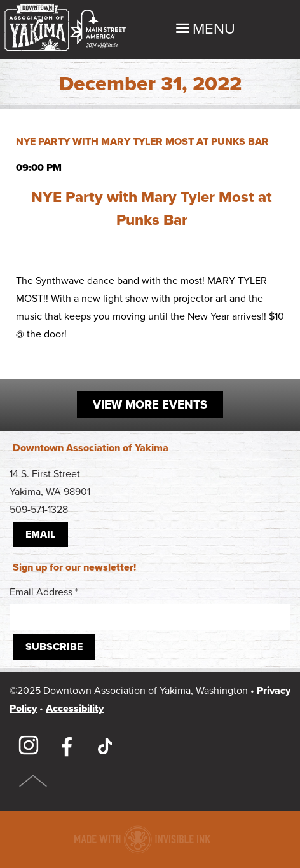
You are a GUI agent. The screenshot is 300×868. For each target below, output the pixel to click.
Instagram (29, 746)
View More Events (150, 405)
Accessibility (75, 709)
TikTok (105, 746)
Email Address (150, 608)
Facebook (67, 746)
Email (40, 534)
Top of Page (33, 781)
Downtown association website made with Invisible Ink (142, 839)
